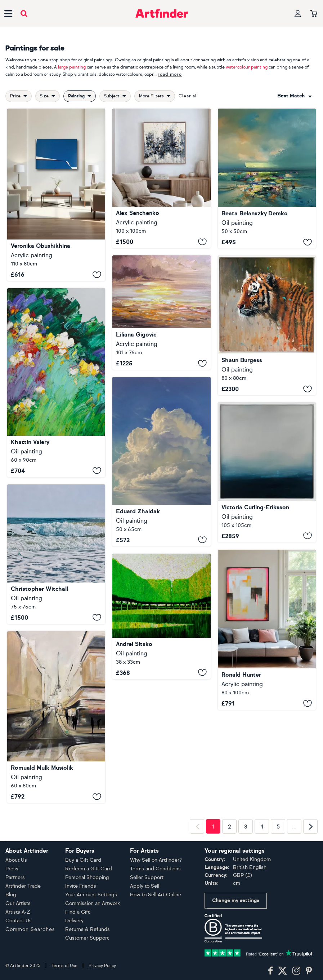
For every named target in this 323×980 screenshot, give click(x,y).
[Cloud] (161, 462)
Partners (15, 877)
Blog (11, 895)
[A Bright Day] (267, 179)
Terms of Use (64, 966)
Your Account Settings (91, 895)
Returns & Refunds (88, 929)
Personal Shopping (87, 877)
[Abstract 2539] (161, 178)
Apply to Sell (145, 886)
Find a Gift (77, 912)
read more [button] (170, 74)
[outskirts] (56, 383)
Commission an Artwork (93, 903)
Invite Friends (81, 886)
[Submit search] (24, 14)
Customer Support (87, 938)
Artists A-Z (18, 912)
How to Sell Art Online (156, 895)
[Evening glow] (161, 313)
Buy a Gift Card (83, 860)
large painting (72, 67)
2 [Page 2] (230, 827)
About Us (16, 860)
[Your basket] (314, 14)
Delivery (74, 921)
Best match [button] (291, 96)
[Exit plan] (267, 630)
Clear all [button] (188, 96)
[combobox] (295, 96)
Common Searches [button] (30, 929)
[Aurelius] (267, 326)
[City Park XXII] (161, 616)
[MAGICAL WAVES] (267, 472)
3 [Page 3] (246, 827)
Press (12, 869)
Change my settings (236, 900)
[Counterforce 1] (56, 195)
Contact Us (19, 921)
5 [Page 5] (278, 827)
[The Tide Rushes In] (56, 554)
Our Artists (18, 903)
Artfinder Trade (23, 886)
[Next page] (310, 826)
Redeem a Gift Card (89, 869)
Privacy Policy (102, 966)
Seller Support (147, 877)
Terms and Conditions (155, 869)
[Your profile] (298, 14)
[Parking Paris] (56, 717)
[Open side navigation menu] (8, 13)
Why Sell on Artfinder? (156, 860)
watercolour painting (247, 67)
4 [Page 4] (262, 827)
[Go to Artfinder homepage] (162, 13)
